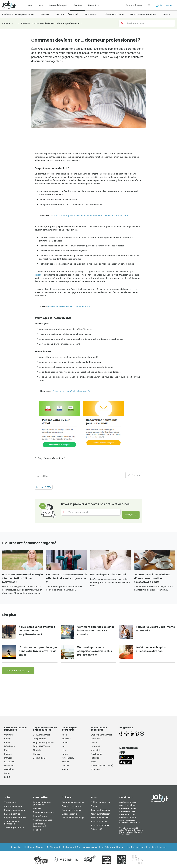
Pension (37, 835)
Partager (134, 475)
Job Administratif (42, 740)
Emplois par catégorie (15, 815)
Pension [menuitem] (167, 14)
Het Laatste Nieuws (34, 852)
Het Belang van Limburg (113, 852)
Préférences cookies (128, 819)
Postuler (37, 813)
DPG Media (10, 751)
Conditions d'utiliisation (129, 807)
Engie (7, 755)
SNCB (7, 782)
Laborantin (96, 751)
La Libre (152, 852)
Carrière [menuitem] (78, 5)
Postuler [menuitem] (45, 14)
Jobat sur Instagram (100, 819)
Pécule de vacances (71, 811)
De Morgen (68, 852)
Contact (94, 811)
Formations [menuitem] (94, 5)
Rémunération (40, 821)
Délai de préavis (69, 819)
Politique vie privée (127, 816)
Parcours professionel (44, 817)
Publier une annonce (100, 807)
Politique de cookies (128, 813)
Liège (64, 755)
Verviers (66, 770)
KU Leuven (9, 766)
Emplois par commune (15, 822)
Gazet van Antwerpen (87, 852)
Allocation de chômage (73, 822)
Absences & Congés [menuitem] (114, 14)
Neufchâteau (68, 763)
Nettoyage (95, 763)
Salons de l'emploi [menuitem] (58, 5)
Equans (8, 759)
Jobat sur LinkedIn (100, 822)
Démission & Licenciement (40, 830)
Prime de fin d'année (72, 815)
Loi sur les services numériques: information (130, 826)
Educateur (95, 774)
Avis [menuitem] (41, 5)
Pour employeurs (134, 5)
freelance (39, 275)
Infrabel (8, 763)
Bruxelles (66, 743)
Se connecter (164, 5)
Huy (64, 751)
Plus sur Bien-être (16, 675)
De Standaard (53, 852)
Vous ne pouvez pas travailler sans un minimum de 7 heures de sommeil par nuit (91, 215)
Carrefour (9, 740)
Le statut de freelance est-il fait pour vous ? (69, 307)
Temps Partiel (40, 743)
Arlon (64, 740)
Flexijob (37, 755)
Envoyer (126, 517)
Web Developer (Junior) (102, 770)
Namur (65, 759)
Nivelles (66, 766)
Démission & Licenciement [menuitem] (143, 14)
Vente (93, 766)
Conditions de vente (128, 822)
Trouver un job (11, 807)
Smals (7, 778)
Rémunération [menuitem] (91, 14)
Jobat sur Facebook (100, 815)
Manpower (9, 770)
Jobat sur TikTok (99, 826)
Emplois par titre (12, 819)
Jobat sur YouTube (100, 830)
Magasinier (96, 755)
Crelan (7, 747)
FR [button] (149, 5)
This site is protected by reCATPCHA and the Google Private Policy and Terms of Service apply (131, 836)
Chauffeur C (96, 743)
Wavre (65, 774)
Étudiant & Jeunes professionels (42, 808)
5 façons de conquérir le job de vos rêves (72, 391)
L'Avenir (163, 852)
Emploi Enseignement (44, 747)
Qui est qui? (96, 834)
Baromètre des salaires (73, 807)
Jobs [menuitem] (30, 5)
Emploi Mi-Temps (42, 751)
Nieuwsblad (15, 852)
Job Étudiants (40, 763)
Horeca (36, 759)
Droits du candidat (127, 810)
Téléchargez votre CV (14, 832)
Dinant (65, 747)
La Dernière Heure (136, 852)
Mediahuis (9, 774)
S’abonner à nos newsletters (12, 827)
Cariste (94, 747)
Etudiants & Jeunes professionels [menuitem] (18, 14)
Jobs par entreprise (14, 811)
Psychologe (96, 759)
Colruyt (8, 743)
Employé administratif (101, 740)
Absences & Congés (43, 825)
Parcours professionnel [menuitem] (67, 14)
